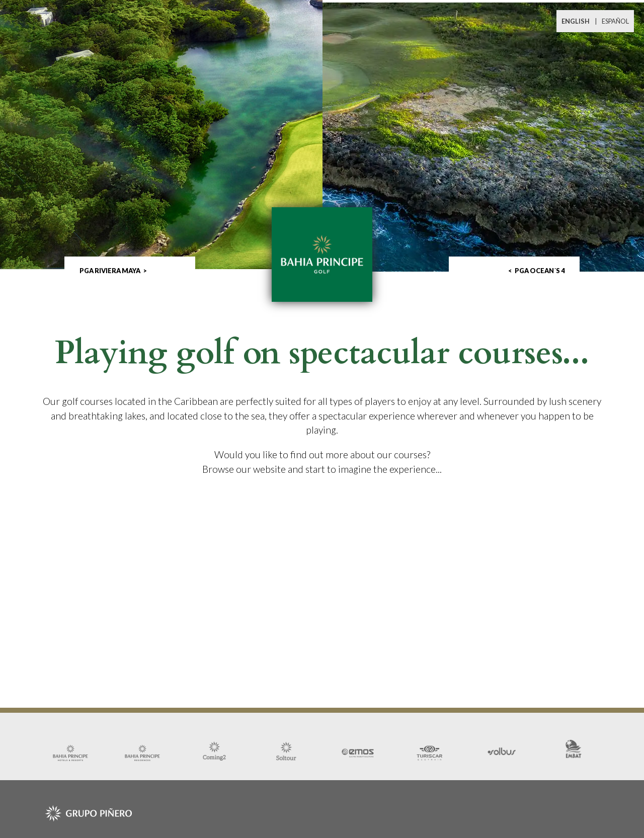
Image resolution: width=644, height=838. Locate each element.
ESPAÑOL (615, 21)
